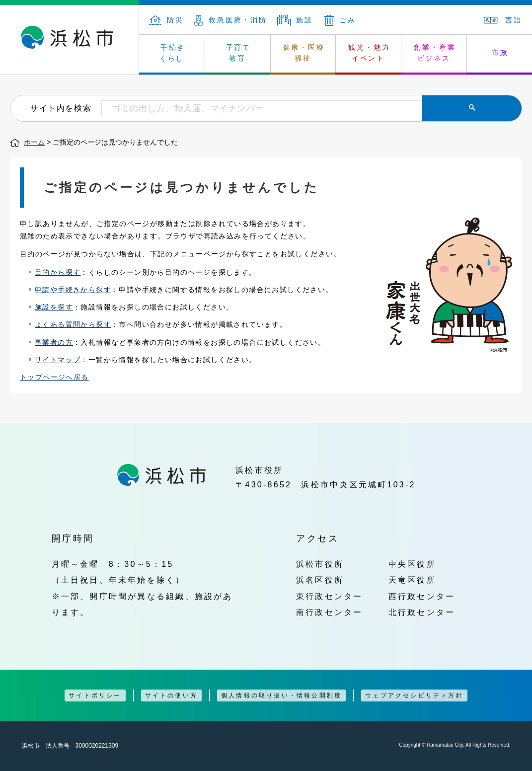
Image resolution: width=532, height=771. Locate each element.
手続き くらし (173, 53)
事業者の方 (54, 342)
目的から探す (58, 272)
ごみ (340, 20)
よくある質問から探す (73, 324)
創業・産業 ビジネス (435, 53)
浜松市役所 (320, 564)
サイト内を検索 (61, 108)
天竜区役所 (412, 580)
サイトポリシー (95, 695)
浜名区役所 (320, 580)
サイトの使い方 (171, 695)
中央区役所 (412, 564)
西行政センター (422, 596)
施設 (295, 20)
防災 (166, 20)
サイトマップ (58, 360)
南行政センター (330, 612)
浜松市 (70, 40)
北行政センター (422, 612)
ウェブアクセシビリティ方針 (414, 695)
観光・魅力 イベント (369, 53)
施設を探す (54, 307)
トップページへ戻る (54, 377)
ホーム (34, 142)
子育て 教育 (238, 53)
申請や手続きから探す (73, 290)
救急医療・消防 (230, 20)
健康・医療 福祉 (304, 53)
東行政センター (330, 596)
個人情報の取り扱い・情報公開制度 (281, 695)
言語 (503, 20)
